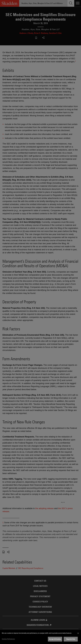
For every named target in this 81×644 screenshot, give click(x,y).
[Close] (78, 633)
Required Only (71, 639)
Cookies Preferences (8, 639)
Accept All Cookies (55, 639)
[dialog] (40, 637)
